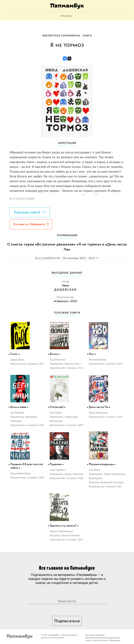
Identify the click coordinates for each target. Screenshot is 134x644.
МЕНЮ (66, 16)
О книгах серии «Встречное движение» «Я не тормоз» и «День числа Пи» (67, 247)
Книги (87, 36)
